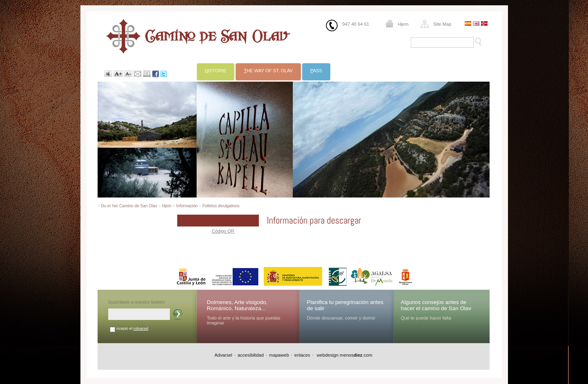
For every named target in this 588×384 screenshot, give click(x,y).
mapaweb (279, 355)
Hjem (403, 24)
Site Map (442, 24)
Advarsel (141, 328)
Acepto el (133, 328)
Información (187, 206)
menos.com (356, 355)
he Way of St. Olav (268, 71)
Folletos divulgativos (221, 206)
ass (316, 71)
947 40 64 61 (356, 24)
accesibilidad (251, 355)
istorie (216, 71)
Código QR (223, 231)
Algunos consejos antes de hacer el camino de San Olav (436, 305)
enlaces (302, 355)
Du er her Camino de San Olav (129, 206)
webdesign (327, 355)
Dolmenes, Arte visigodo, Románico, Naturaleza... (237, 305)
